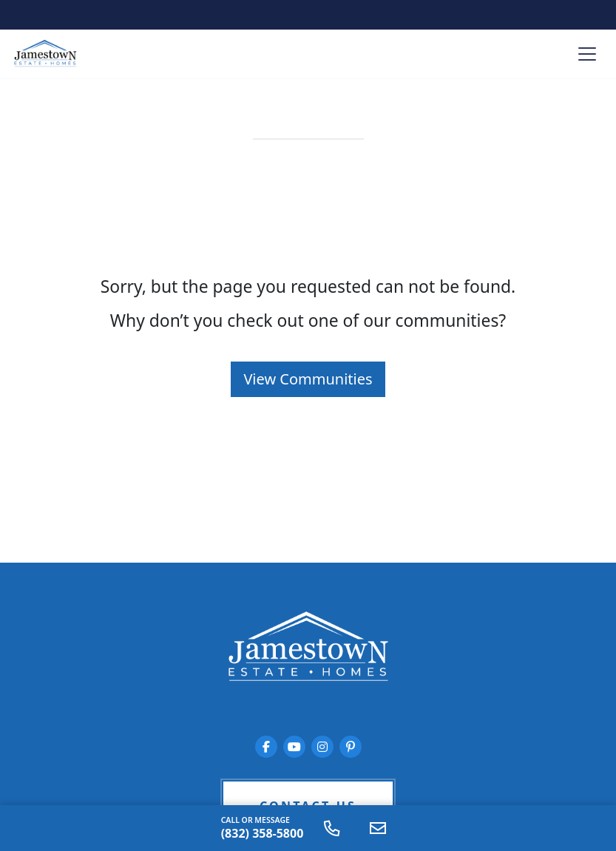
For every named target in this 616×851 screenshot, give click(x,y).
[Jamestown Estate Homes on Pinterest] (351, 747)
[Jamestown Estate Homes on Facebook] (266, 747)
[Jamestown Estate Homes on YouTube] (294, 747)
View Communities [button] (308, 379)
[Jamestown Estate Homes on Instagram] (322, 747)
